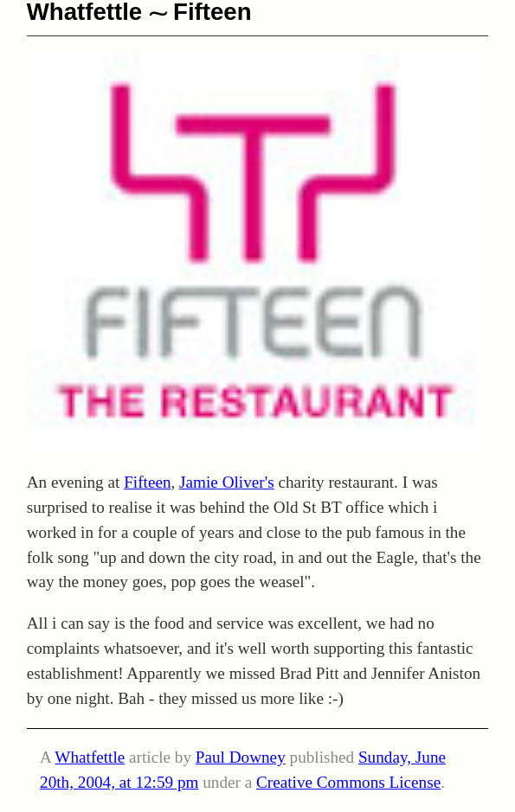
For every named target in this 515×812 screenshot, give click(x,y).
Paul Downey (241, 757)
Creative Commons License (348, 782)
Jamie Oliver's (227, 482)
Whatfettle (90, 757)
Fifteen (147, 482)
